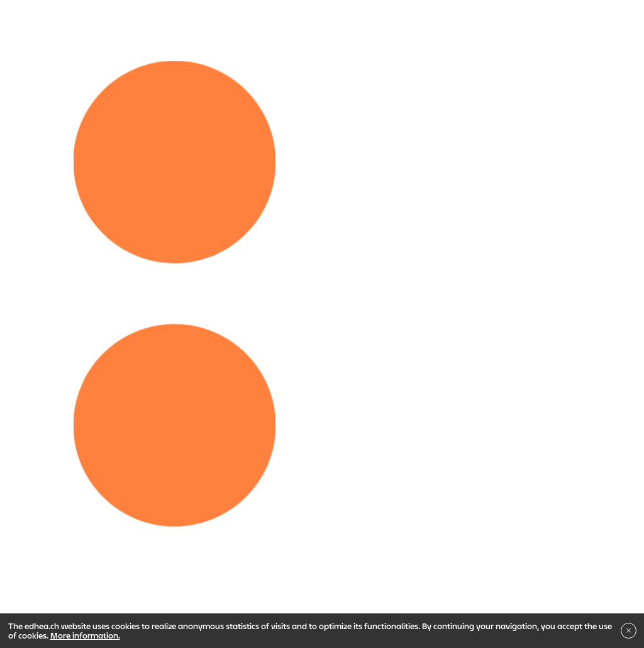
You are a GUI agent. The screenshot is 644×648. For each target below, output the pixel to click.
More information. (85, 635)
